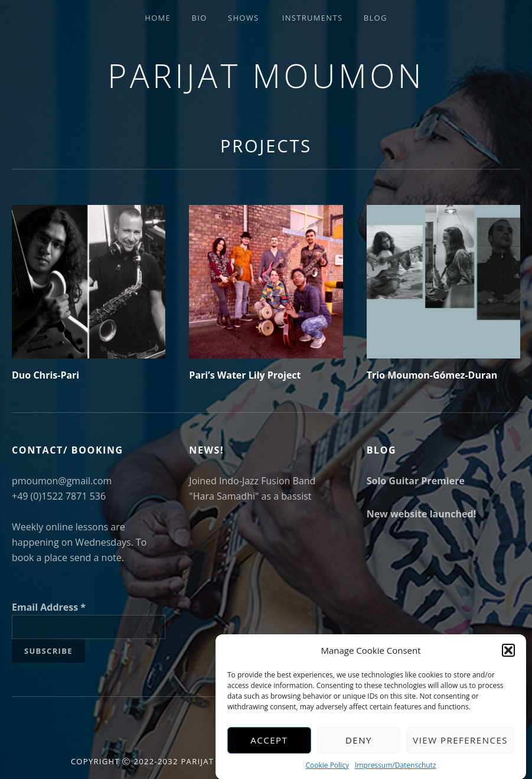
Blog (376, 18)
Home (158, 18)
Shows (243, 18)
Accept (269, 746)
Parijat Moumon (266, 75)
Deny (359, 746)
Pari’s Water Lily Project (245, 375)
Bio (200, 18)
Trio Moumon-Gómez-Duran (432, 375)
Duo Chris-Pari (45, 375)
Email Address (49, 607)
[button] (508, 656)
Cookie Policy (327, 770)
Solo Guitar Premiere (416, 481)
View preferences (460, 746)
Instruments (313, 18)
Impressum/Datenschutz (396, 770)
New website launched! (421, 514)
